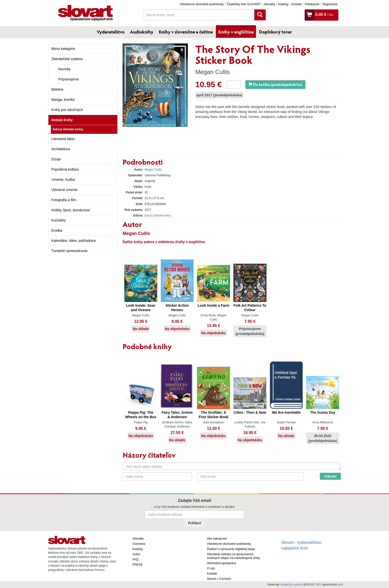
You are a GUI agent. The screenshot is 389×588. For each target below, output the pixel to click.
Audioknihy (142, 32)
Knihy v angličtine (236, 32)
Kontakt (297, 4)
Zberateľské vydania (67, 59)
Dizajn (56, 159)
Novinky (65, 69)
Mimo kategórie (63, 49)
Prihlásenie (312, 4)
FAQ (135, 559)
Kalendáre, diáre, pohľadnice (74, 241)
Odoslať (330, 476)
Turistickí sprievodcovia (69, 251)
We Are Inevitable (286, 412)
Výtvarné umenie (64, 190)
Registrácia (330, 4)
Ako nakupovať (217, 539)
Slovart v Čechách (219, 579)
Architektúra (61, 149)
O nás (211, 568)
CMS (318, 585)
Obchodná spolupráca (221, 563)
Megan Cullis (212, 72)
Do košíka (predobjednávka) (275, 84)
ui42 (340, 585)
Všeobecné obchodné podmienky (202, 4)
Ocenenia (139, 544)
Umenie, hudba (63, 180)
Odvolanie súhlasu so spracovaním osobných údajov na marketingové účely (233, 556)
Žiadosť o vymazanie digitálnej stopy (231, 549)
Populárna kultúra (65, 169)
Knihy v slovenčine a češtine (186, 32)
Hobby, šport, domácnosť (71, 210)
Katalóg (283, 4)
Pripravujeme (68, 79)
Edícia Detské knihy (68, 129)
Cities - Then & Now (250, 412)
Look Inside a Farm (214, 305)
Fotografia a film (64, 200)
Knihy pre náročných (67, 110)
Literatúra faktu (63, 139)
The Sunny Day (323, 412)
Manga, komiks (63, 100)
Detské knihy (62, 120)
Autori (136, 554)
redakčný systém (292, 585)
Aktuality (269, 4)
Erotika (57, 230)
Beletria (57, 89)
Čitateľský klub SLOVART (244, 4)
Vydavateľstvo (111, 32)
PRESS (138, 565)
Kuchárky (59, 220)
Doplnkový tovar (276, 32)
